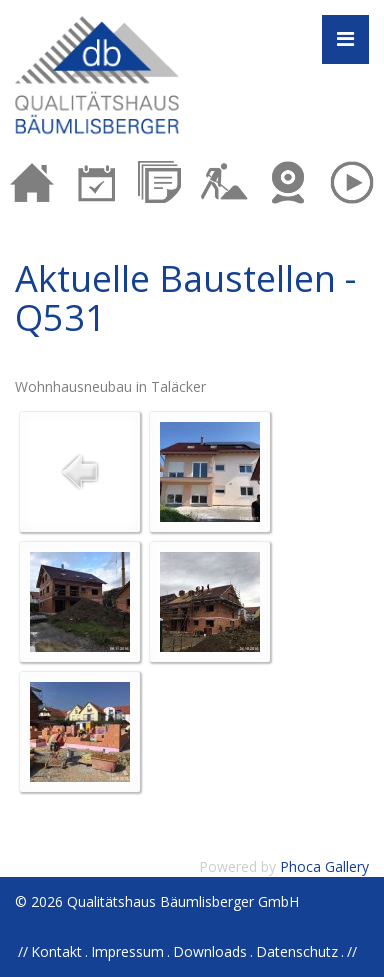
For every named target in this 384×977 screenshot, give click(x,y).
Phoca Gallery (324, 866)
